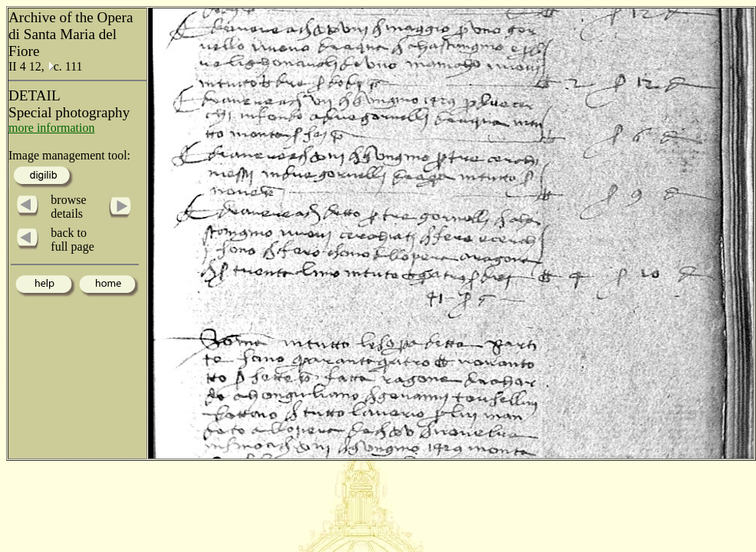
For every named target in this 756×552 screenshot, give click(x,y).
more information (51, 128)
